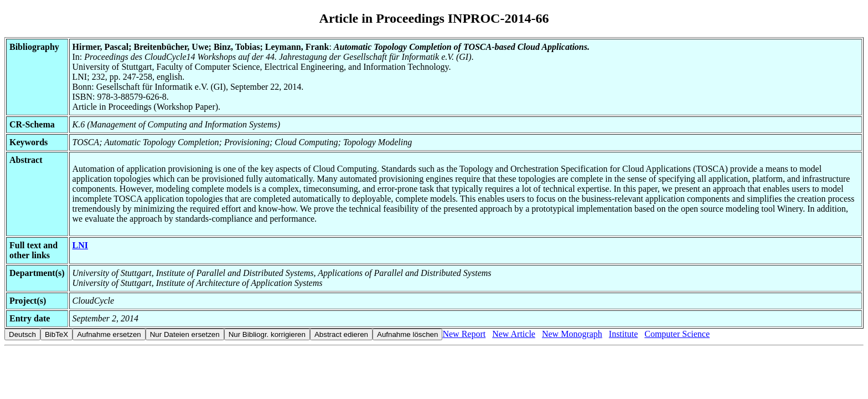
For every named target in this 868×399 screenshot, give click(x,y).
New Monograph (572, 334)
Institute (623, 334)
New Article (514, 334)
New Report (464, 334)
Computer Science (677, 334)
